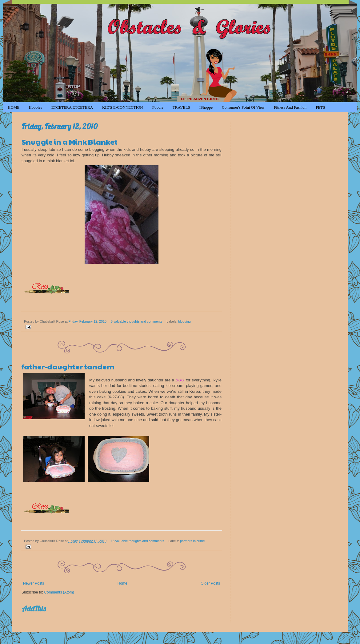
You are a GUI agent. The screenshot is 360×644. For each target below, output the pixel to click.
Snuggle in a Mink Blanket (70, 142)
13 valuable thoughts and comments (137, 541)
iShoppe (206, 107)
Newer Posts (34, 583)
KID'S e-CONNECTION (123, 107)
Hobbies (35, 107)
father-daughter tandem (68, 366)
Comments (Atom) (59, 592)
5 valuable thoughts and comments (136, 321)
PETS (320, 107)
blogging (184, 321)
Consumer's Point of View (243, 107)
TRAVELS (181, 107)
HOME (14, 107)
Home (122, 583)
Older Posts (210, 583)
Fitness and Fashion (290, 107)
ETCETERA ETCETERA (72, 107)
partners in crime (192, 541)
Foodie (158, 107)
